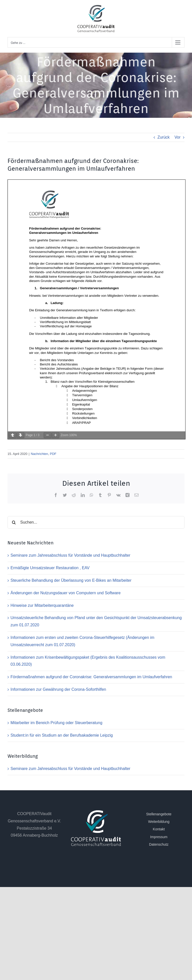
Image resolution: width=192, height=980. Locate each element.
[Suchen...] (96, 522)
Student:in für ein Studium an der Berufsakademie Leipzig (62, 735)
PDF (53, 454)
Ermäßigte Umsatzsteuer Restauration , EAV (50, 568)
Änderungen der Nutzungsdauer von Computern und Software (65, 593)
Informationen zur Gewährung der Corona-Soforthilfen (58, 689)
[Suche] (14, 522)
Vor (177, 137)
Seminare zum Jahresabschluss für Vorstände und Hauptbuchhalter (70, 555)
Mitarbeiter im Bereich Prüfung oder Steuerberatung (56, 723)
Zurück (164, 137)
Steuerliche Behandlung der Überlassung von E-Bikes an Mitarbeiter (71, 580)
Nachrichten (39, 454)
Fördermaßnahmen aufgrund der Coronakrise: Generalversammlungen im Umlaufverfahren (91, 677)
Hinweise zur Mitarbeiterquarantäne (42, 605)
